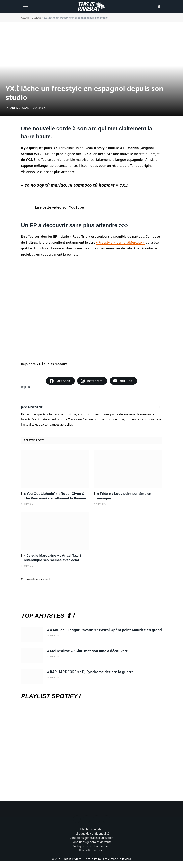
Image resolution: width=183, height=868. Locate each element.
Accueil (25, 18)
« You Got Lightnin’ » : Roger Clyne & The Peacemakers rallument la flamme (55, 496)
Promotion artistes (91, 850)
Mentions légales (91, 829)
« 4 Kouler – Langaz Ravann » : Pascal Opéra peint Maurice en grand (104, 630)
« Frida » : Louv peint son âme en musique (124, 496)
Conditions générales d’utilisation (91, 838)
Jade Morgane (19, 108)
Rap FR (25, 387)
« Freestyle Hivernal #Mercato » (120, 242)
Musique (36, 18)
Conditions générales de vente (91, 842)
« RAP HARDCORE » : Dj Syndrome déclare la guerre (90, 672)
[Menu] (26, 7)
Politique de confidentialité (91, 833)
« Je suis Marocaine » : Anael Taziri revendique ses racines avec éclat (52, 558)
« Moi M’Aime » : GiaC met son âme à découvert (87, 651)
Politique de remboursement (91, 846)
